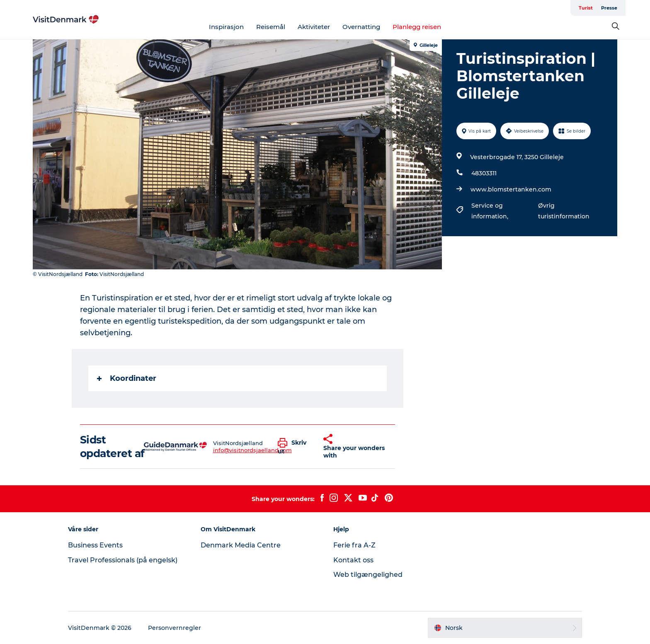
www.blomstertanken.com (511, 189)
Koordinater (127, 378)
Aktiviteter (314, 27)
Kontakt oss (353, 560)
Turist (586, 8)
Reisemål (271, 27)
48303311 (484, 173)
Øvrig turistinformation (564, 211)
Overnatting (361, 27)
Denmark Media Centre (241, 545)
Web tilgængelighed (368, 575)
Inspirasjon (226, 27)
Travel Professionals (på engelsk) (123, 560)
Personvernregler (175, 628)
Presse (609, 8)
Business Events (95, 545)
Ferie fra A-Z (354, 545)
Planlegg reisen (417, 27)
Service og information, (491, 211)
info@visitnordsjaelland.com (252, 450)
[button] (294, 447)
